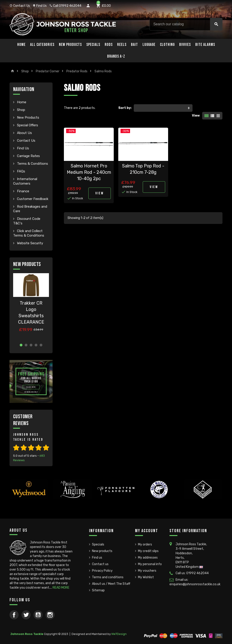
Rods (109, 45)
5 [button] (41, 345)
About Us (24, 133)
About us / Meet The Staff (111, 584)
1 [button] (21, 345)
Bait (134, 45)
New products (102, 551)
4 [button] (36, 345)
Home (21, 45)
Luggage (149, 45)
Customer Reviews (23, 420)
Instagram (50, 615)
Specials (93, 45)
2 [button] (26, 345)
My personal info (150, 564)
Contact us (100, 564)
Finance (23, 191)
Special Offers (27, 125)
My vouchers (147, 571)
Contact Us (20, 6)
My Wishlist (146, 577)
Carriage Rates (28, 156)
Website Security (30, 243)
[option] (31, 306)
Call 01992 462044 (65, 6)
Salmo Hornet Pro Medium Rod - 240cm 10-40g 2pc (89, 172)
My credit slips (148, 551)
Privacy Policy (102, 571)
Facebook (14, 615)
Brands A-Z (116, 56)
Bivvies (185, 45)
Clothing (167, 45)
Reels (122, 45)
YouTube (38, 615)
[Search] (186, 24)
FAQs (21, 171)
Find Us (40, 6)
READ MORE (61, 588)
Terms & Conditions (32, 164)
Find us (97, 558)
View (196, 116)
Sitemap (98, 590)
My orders (145, 544)
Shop (21, 110)
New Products (70, 45)
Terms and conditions (108, 577)
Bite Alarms (205, 45)
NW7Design (119, 634)
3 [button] (31, 345)
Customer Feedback (32, 199)
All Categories (42, 45)
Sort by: (125, 108)
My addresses (148, 558)
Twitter (26, 615)
